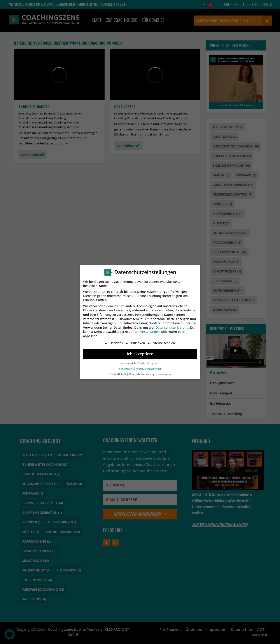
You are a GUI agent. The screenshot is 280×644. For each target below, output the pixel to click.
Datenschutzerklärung (172, 327)
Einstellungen (150, 332)
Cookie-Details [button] (118, 374)
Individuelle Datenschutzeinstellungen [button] (140, 369)
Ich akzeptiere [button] (140, 354)
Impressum (164, 374)
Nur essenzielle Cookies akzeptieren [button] (140, 363)
